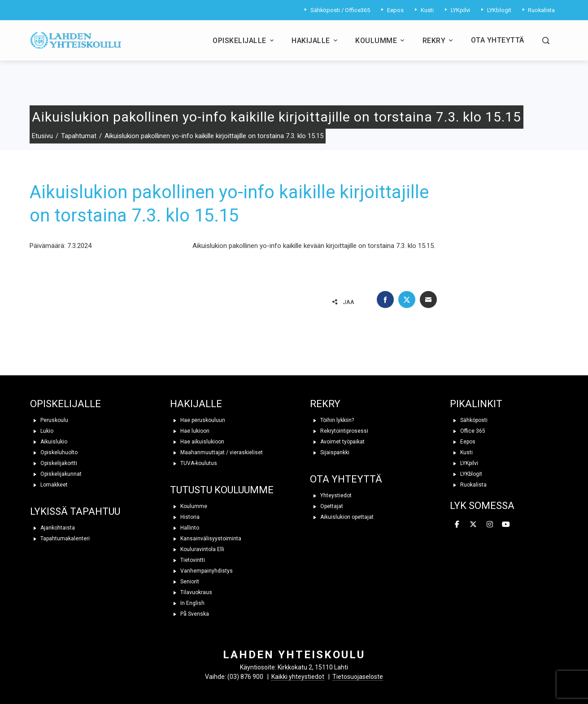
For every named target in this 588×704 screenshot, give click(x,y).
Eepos (463, 442)
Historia (185, 517)
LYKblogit (466, 474)
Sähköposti (469, 420)
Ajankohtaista (52, 528)
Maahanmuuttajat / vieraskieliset (216, 452)
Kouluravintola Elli (197, 549)
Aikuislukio (49, 442)
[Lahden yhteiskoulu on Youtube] (506, 525)
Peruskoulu (49, 420)
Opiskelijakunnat (56, 474)
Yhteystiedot (331, 495)
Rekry (439, 41)
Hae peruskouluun (198, 420)
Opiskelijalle (244, 41)
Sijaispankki (330, 452)
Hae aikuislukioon (197, 442)
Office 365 (468, 431)
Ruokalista (468, 485)
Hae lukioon (190, 431)
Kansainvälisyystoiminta (206, 539)
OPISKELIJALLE (65, 404)
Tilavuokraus (191, 592)
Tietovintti (187, 560)
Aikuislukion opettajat (342, 517)
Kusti (461, 452)
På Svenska (189, 614)
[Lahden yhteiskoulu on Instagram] (490, 525)
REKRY (325, 404)
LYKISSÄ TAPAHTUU (75, 511)
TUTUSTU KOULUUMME (222, 490)
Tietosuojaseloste (358, 677)
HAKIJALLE (196, 404)
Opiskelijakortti (54, 463)
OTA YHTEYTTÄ (346, 479)
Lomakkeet (49, 485)
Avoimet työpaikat (337, 442)
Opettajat (327, 506)
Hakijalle (315, 41)
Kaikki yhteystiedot (298, 677)
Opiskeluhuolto (54, 452)
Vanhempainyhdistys (201, 571)
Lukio (42, 431)
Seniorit (185, 582)
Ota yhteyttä (498, 40)
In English (187, 603)
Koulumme (381, 41)
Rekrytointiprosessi (339, 431)
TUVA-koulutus (194, 463)
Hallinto (185, 528)
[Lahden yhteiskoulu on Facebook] (457, 525)
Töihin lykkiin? (332, 420)
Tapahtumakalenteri (60, 539)
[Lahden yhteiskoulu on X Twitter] (473, 525)
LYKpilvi (464, 463)
